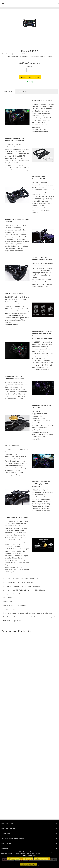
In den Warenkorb (30, 77)
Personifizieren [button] (42, 859)
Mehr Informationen (29, 855)
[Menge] (29, 70)
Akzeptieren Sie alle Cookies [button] (20, 859)
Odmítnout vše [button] (29, 864)
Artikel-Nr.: (17, 54)
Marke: (4, 54)
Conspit (9, 54)
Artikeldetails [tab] (23, 91)
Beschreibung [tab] (8, 91)
